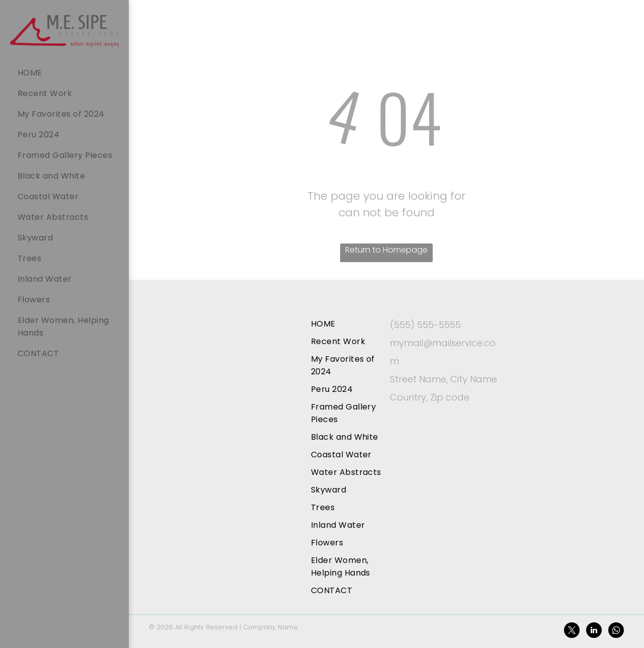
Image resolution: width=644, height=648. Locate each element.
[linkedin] (594, 631)
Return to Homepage (386, 250)
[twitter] (572, 631)
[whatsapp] (616, 631)
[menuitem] (69, 73)
